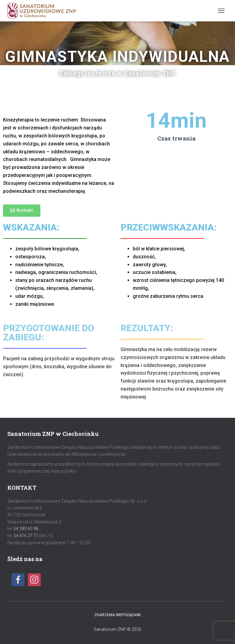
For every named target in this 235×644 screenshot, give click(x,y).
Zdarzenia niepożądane (118, 615)
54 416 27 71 (26, 536)
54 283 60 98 (26, 529)
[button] (22, 211)
